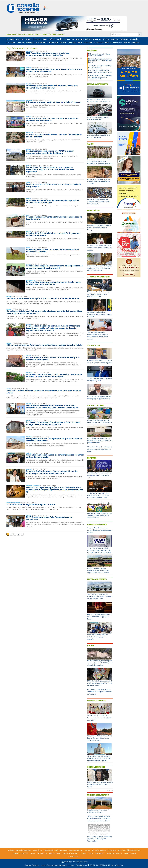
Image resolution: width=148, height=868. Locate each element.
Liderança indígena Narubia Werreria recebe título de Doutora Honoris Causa (100, 784)
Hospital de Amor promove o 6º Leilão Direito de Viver (98, 811)
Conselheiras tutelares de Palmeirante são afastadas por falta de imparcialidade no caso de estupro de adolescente (44, 312)
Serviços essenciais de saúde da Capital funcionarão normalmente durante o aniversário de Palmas (99, 818)
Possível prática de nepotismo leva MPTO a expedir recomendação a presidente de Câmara (50, 152)
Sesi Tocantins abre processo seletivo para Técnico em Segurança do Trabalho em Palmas (100, 596)
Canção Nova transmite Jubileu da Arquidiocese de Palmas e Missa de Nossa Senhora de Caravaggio (100, 758)
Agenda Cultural (96, 405)
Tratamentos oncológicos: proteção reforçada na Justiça (100, 66)
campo (87, 850)
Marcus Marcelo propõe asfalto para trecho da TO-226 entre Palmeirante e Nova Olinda (54, 70)
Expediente (22, 34)
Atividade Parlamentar (98, 277)
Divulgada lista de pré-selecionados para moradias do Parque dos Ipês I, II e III (100, 61)
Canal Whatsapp (58, 34)
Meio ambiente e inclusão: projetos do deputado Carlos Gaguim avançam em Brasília (100, 77)
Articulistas (94, 346)
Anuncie (31, 34)
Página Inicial (12, 34)
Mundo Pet (54, 43)
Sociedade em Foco (96, 767)
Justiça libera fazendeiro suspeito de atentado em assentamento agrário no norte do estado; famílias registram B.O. (50, 169)
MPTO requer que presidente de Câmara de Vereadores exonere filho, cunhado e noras (52, 87)
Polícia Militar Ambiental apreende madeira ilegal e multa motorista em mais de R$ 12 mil (53, 283)
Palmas (67, 39)
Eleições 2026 (42, 853)
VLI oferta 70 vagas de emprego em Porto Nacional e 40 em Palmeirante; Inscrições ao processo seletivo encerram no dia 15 (55, 490)
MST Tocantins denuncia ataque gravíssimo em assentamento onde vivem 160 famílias (48, 54)
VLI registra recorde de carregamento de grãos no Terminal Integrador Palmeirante (54, 440)
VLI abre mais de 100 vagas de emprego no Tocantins (31, 504)
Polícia (91, 646)
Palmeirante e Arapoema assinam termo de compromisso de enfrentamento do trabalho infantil (54, 267)
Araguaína (88, 43)
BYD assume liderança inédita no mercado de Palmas (99, 55)
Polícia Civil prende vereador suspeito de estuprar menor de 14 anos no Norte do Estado (44, 392)
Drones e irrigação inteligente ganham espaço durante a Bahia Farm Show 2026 (98, 202)
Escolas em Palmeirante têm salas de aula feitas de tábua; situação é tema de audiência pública (53, 423)
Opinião (59, 39)
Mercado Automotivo (98, 84)
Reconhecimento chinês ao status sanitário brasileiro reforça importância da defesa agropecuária (100, 161)
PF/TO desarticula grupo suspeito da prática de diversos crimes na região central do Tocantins (100, 683)
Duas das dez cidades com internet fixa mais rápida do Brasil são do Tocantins (54, 136)
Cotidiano (11, 43)
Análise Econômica (132, 43)
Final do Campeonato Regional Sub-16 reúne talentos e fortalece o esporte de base (100, 515)
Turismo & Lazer (75, 43)
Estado (28, 39)
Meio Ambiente (42, 43)
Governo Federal (130, 853)
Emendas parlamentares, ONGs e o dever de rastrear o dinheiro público (100, 362)
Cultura (75, 39)
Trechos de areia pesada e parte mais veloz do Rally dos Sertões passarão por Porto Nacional (99, 495)
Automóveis (38, 850)
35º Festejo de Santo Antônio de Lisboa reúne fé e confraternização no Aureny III (99, 718)
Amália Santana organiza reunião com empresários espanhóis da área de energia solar (55, 456)
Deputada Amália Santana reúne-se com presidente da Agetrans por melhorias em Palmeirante (52, 472)
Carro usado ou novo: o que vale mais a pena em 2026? (99, 118)
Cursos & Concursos (120, 39)
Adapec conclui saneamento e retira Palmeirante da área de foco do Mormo (54, 218)
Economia (10, 39)
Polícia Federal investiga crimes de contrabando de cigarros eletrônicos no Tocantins (100, 692)
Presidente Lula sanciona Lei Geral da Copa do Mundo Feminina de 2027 (99, 475)
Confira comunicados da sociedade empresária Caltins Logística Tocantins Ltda (99, 839)
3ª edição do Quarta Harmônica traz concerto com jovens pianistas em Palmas (99, 449)
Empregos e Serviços (25, 43)
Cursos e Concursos (97, 524)
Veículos (36, 39)
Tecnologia (99, 43)
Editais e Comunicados (98, 795)
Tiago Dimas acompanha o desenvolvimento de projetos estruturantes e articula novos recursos (98, 336)
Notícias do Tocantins (114, 853)
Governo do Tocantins (20, 853)
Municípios (47, 34)
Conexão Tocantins (32, 865)
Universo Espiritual (114, 43)
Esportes (97, 39)
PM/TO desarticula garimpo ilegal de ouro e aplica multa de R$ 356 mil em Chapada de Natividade (100, 663)
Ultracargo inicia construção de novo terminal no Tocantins (54, 102)
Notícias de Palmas (76, 850)
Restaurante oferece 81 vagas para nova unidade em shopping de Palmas (99, 617)
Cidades (63, 43)
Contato (38, 34)
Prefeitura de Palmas (70, 853)
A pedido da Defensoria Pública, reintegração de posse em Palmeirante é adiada (53, 234)
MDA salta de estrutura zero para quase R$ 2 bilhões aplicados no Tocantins (99, 181)
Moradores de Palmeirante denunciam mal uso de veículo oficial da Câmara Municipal (53, 202)
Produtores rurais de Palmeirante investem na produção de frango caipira (54, 185)
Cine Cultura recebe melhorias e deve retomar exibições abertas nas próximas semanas (100, 440)
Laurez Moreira (74, 856)
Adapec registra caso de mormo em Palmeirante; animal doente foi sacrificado (52, 251)
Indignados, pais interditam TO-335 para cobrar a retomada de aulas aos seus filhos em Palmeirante (54, 375)
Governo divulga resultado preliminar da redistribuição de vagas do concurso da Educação (98, 570)
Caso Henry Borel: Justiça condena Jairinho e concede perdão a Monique (99, 228)
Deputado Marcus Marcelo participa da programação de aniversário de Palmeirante (52, 119)
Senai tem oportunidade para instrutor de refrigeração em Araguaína (97, 637)
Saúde (52, 39)
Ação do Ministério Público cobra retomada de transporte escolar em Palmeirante (53, 359)
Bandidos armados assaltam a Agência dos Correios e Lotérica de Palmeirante (43, 298)
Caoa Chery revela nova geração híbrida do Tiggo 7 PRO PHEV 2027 (99, 100)
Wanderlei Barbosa (99, 850)
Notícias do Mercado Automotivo (55, 850)
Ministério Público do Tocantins (129, 850)
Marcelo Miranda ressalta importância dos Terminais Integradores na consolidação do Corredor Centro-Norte (52, 407)
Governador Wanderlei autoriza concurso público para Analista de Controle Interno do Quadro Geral (99, 550)
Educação (134, 39)
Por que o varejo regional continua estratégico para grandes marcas (99, 397)
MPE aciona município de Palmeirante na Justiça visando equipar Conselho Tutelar (45, 345)
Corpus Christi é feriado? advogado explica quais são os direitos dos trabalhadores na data (99, 268)
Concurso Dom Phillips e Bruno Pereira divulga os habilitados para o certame (100, 530)
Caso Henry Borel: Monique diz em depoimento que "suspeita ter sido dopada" (99, 248)
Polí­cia (106, 39)
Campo (45, 39)
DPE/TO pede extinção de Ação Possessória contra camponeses (49, 518)
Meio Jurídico (86, 39)
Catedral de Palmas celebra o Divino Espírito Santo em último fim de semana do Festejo (100, 738)
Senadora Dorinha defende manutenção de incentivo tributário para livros (99, 314)
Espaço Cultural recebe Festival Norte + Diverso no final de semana (100, 71)
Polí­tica (20, 39)
